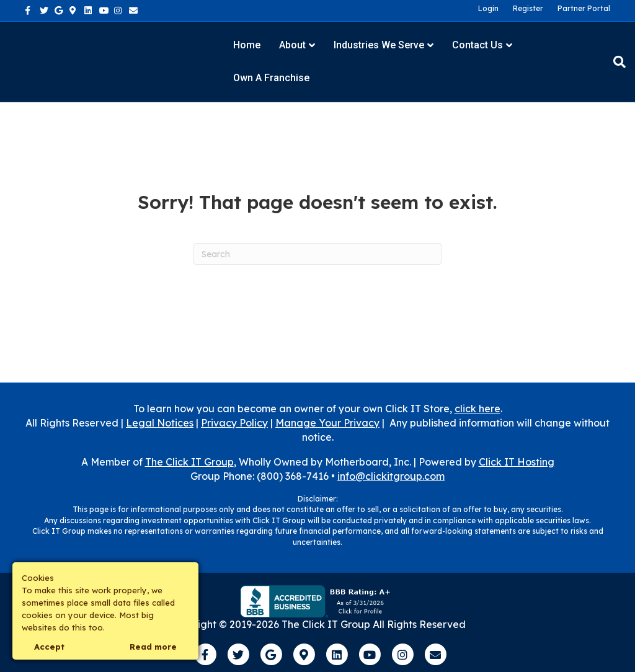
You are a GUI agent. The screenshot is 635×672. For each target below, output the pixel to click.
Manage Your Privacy (327, 423)
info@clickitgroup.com (391, 476)
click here (477, 409)
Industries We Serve (379, 45)
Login (488, 8)
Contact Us (477, 45)
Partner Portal (584, 8)
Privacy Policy (234, 423)
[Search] (615, 62)
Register (528, 8)
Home (247, 45)
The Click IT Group (189, 462)
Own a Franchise (271, 78)
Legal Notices (160, 423)
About (292, 45)
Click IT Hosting (517, 462)
